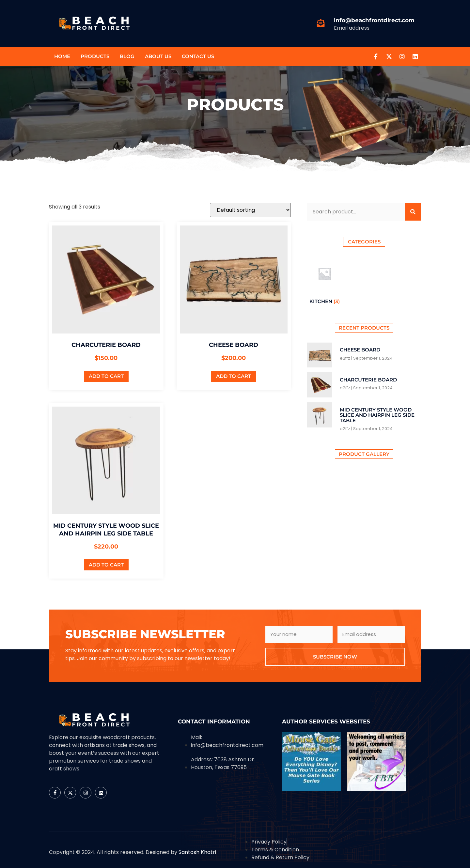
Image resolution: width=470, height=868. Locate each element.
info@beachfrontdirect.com (374, 20)
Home (62, 56)
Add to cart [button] (106, 376)
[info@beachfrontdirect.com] (321, 23)
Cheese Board (360, 350)
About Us (158, 56)
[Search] (413, 212)
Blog (127, 56)
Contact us (198, 56)
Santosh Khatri (197, 852)
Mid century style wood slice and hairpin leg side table (377, 415)
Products (95, 56)
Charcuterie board (368, 380)
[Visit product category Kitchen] (324, 282)
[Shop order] (250, 210)
